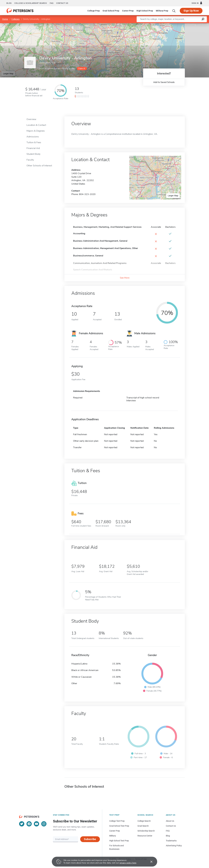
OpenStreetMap (189, 25)
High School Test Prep (119, 841)
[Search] (174, 11)
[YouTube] (36, 824)
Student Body (33, 154)
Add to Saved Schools (164, 82)
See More (125, 278)
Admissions (33, 137)
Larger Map (8, 74)
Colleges (15, 19)
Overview (31, 119)
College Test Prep (117, 821)
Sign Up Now (191, 11)
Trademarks (171, 841)
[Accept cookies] (149, 862)
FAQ (52, 3)
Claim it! (82, 69)
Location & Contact (36, 125)
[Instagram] (44, 824)
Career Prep (128, 11)
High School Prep (145, 11)
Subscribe (90, 839)
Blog (9, 3)
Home (5, 19)
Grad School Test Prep (119, 826)
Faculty (30, 160)
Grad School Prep (111, 11)
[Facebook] (29, 824)
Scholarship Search (146, 831)
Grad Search (143, 826)
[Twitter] (22, 824)
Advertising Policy (174, 846)
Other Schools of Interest (39, 166)
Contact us (62, 3)
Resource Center (145, 836)
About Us (170, 821)
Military (113, 836)
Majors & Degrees (36, 131)
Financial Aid (33, 148)
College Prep (94, 11)
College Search (144, 821)
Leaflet (174, 25)
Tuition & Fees (34, 142)
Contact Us (171, 826)
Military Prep (162, 11)
